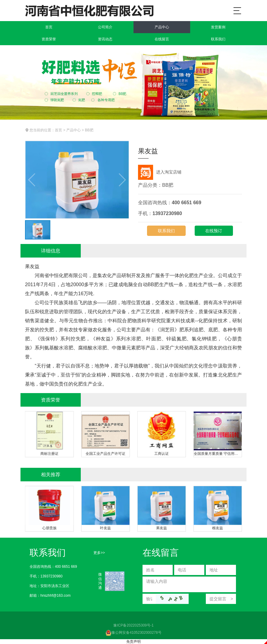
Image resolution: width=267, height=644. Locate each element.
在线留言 (162, 39)
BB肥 (89, 130)
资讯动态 (105, 39)
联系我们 (218, 39)
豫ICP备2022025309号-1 (133, 625)
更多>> (99, 553)
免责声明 (133, 642)
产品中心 (162, 27)
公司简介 (105, 27)
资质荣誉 (49, 39)
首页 (49, 27)
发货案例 (218, 27)
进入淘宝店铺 (160, 172)
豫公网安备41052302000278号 (133, 633)
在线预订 (214, 231)
